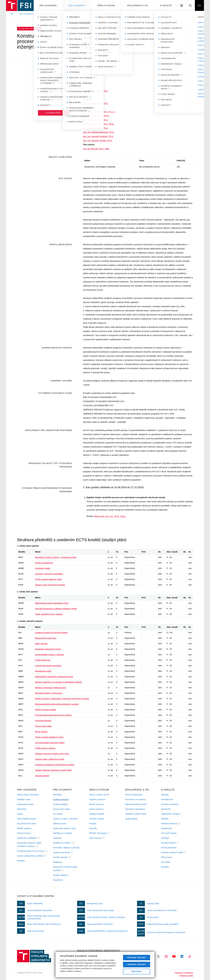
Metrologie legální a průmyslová (49, 693)
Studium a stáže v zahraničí (65, 819)
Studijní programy (50, 14)
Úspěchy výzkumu (97, 799)
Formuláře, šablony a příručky (66, 848)
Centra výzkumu (96, 809)
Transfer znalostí (97, 819)
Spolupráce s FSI (138, 6)
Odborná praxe (60, 824)
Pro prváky (58, 814)
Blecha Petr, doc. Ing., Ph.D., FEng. (110, 516)
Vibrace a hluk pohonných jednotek (50, 585)
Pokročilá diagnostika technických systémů (53, 715)
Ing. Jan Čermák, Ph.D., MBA (96, 149)
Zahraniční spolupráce (135, 809)
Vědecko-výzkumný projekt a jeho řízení (52, 754)
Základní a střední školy (136, 814)
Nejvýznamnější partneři (136, 804)
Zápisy (20, 814)
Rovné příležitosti (169, 848)
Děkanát (165, 819)
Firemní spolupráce (134, 795)
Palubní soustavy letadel (45, 710)
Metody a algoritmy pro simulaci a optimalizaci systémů (59, 682)
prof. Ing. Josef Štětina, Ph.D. (96, 116)
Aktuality (165, 795)
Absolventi (166, 809)
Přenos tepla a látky (43, 726)
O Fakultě (166, 6)
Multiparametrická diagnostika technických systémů (57, 704)
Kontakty (21, 861)
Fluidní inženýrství (43, 660)
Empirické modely (43, 568)
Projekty (93, 824)
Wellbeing (57, 862)
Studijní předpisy (60, 804)
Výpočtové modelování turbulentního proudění (55, 765)
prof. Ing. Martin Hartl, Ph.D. (96, 91)
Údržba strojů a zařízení (45, 748)
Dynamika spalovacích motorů (48, 649)
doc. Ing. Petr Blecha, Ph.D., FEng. (99, 124)
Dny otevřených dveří (27, 824)
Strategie (165, 838)
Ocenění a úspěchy (170, 804)
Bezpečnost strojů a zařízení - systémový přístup (56, 557)
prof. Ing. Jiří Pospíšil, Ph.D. (96, 120)
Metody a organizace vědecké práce (51, 688)
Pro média (166, 862)
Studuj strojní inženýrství (28, 795)
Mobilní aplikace (24, 828)
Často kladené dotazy (27, 819)
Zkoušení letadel (42, 776)
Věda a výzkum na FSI (99, 795)
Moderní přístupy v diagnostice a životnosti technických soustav (62, 699)
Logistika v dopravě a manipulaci (49, 574)
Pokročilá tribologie (43, 721)
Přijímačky (22, 809)
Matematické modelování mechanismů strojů (54, 677)
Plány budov (167, 857)
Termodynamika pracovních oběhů (50, 743)
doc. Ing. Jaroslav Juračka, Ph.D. (98, 140)
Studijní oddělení (61, 875)
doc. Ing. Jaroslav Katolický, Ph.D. (98, 136)
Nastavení (137, 971)
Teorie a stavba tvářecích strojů (48, 579)
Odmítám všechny (137, 964)
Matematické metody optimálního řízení (52, 603)
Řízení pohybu (41, 732)
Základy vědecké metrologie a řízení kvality (53, 770)
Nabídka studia (24, 799)
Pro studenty (77, 6)
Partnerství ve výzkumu (136, 799)
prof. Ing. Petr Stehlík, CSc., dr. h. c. (99, 112)
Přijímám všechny (137, 958)
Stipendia (57, 838)
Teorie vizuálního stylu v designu (49, 614)
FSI (12, 14)
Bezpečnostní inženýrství (46, 638)
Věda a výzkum (106, 6)
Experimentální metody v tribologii (49, 655)
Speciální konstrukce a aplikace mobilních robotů (56, 609)
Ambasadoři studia (25, 804)
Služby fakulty (131, 819)
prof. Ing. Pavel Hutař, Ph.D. (96, 128)
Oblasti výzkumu (96, 804)
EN (199, 6)
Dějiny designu (41, 644)
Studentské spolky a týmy (64, 828)
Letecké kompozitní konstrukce (48, 666)
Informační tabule (169, 833)
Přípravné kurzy (24, 833)
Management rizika (43, 671)
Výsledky (93, 828)
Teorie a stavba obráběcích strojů (49, 737)
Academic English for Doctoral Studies (51, 633)
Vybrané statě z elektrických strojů (50, 759)
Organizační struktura (171, 814)
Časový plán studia (62, 809)
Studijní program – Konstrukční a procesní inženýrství (96, 14)
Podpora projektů (97, 814)
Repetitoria (58, 880)
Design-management (44, 563)
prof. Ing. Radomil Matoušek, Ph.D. (99, 132)
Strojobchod (166, 828)
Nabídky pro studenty (63, 833)
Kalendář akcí (167, 799)
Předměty (57, 795)
